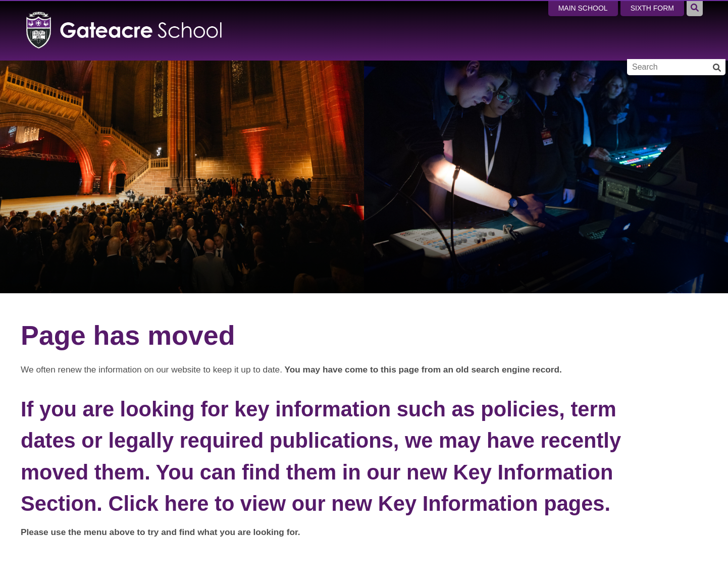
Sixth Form (652, 8)
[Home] (124, 30)
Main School (583, 8)
